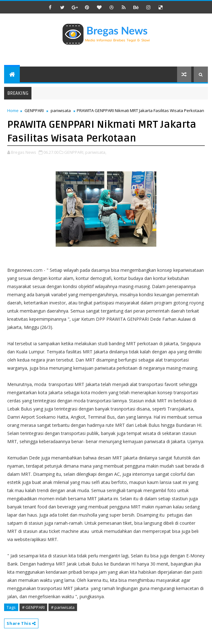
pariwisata (61, 110)
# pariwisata (63, 607)
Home (13, 110)
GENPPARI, (74, 152)
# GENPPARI (33, 607)
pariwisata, (96, 152)
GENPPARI (34, 110)
